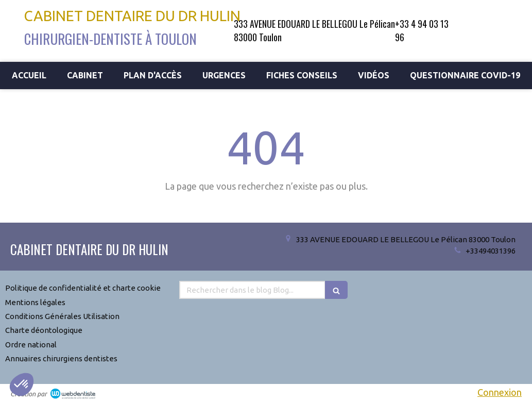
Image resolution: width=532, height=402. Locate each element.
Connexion (500, 392)
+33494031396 (491, 251)
